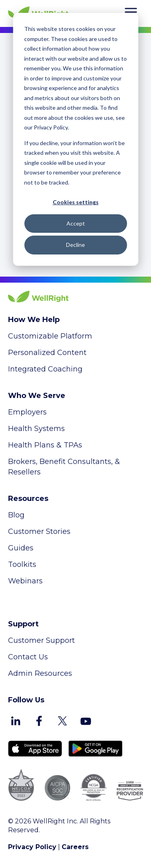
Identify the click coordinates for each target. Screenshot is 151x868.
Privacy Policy (32, 847)
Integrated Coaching (45, 369)
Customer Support (41, 640)
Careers (75, 847)
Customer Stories (39, 531)
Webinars (25, 581)
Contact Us (28, 657)
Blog (16, 515)
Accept (76, 223)
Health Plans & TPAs (45, 445)
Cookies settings (76, 202)
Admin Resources (40, 673)
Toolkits (22, 564)
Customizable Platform (50, 336)
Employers (27, 412)
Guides (21, 548)
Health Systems (36, 429)
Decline (75, 245)
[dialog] (75, 139)
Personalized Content (47, 353)
